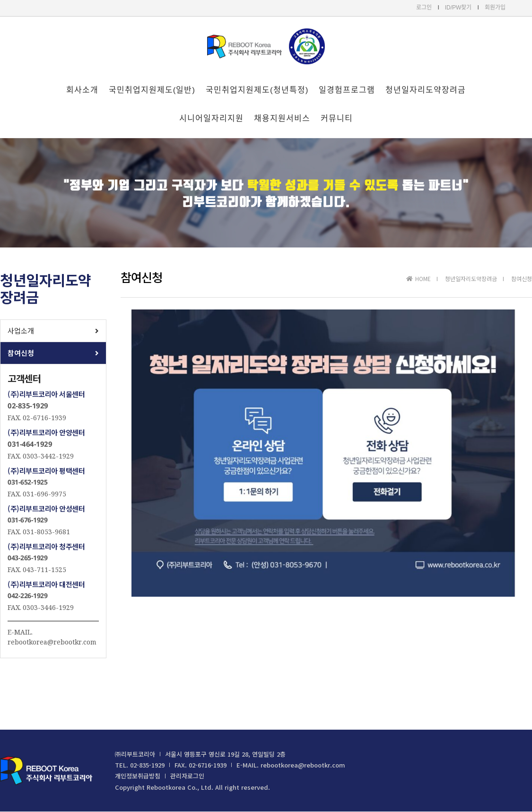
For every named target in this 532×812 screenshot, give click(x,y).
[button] (53, 331)
